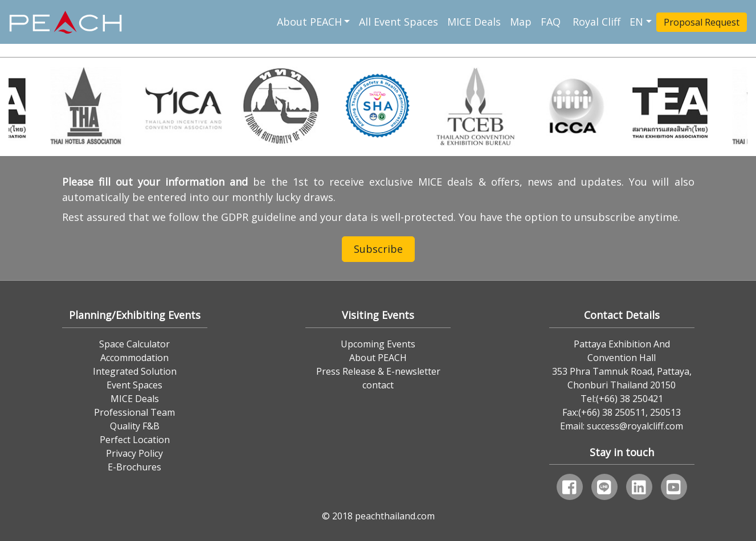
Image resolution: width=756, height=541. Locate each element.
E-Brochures (134, 467)
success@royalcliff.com (635, 426)
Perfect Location (135, 440)
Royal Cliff (596, 22)
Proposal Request (702, 22)
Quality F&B (135, 426)
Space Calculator (134, 344)
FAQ (552, 22)
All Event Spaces (399, 22)
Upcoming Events (378, 344)
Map (521, 22)
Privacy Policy (134, 453)
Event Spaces (134, 385)
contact (378, 385)
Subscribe (378, 249)
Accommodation (134, 358)
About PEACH (309, 22)
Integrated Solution (135, 371)
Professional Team (134, 412)
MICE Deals (474, 22)
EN (636, 22)
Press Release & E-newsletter (378, 371)
